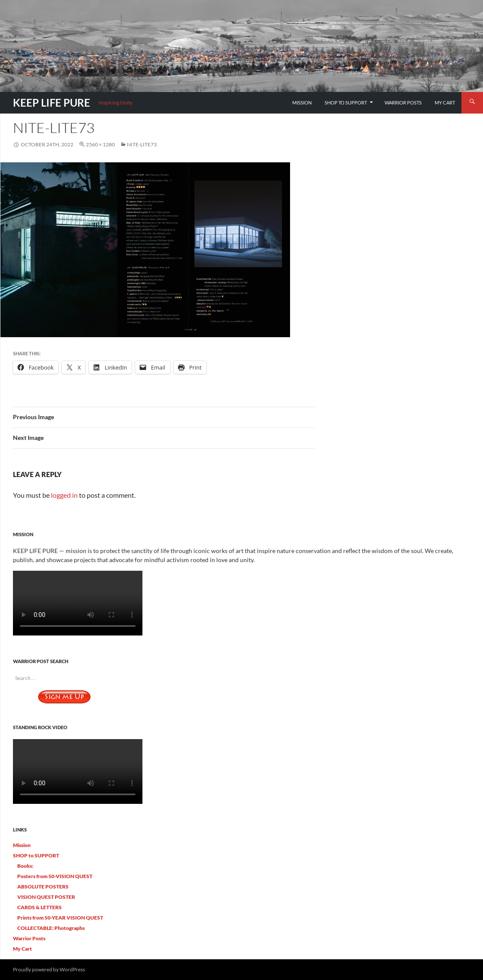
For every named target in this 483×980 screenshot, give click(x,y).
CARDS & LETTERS (39, 907)
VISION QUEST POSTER (46, 897)
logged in (64, 495)
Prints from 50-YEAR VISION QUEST (60, 918)
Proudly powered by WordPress (49, 969)
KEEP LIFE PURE (52, 103)
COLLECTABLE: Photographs (51, 928)
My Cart (445, 103)
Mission (302, 103)
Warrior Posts (403, 103)
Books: (25, 866)
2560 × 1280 (100, 144)
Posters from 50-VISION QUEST (55, 876)
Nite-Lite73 (142, 144)
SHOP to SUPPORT (346, 103)
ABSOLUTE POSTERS (43, 887)
